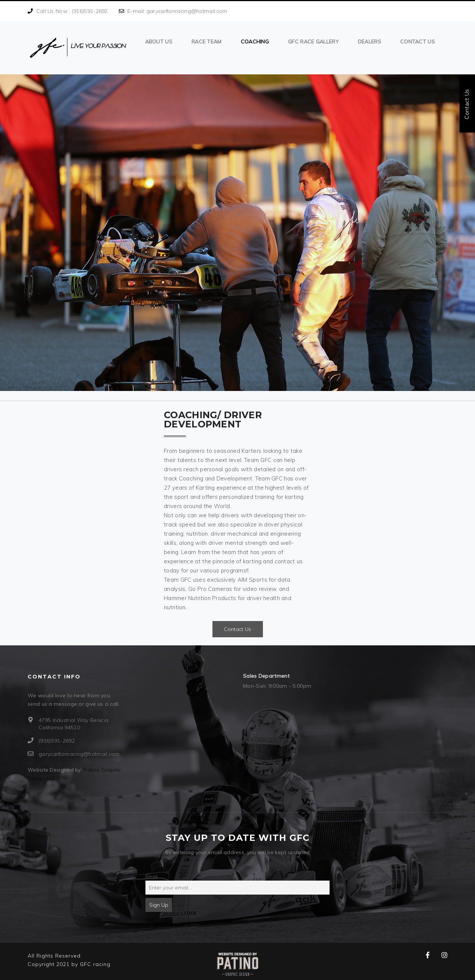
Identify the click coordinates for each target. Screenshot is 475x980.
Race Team (207, 42)
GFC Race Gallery (313, 42)
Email (152, 877)
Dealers (370, 42)
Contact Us (418, 42)
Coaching (255, 42)
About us (159, 42)
